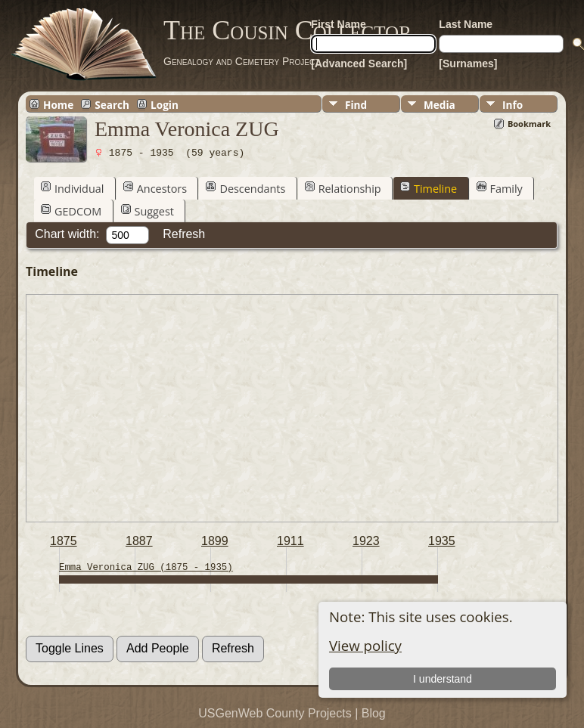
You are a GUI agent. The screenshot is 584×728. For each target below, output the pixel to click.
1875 (64, 541)
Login (165, 104)
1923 (366, 541)
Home (58, 104)
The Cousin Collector (287, 30)
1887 (139, 541)
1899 (215, 541)
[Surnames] (468, 64)
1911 (290, 541)
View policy (365, 645)
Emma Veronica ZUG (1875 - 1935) (146, 567)
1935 (442, 541)
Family (500, 188)
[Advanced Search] (359, 64)
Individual (72, 188)
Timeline (429, 188)
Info (513, 105)
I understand (443, 679)
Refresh (184, 234)
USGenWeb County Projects (275, 713)
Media (440, 105)
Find (356, 105)
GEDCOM (71, 211)
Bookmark (529, 124)
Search (112, 104)
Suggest (148, 211)
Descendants (245, 188)
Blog (374, 713)
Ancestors (155, 188)
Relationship (343, 188)
